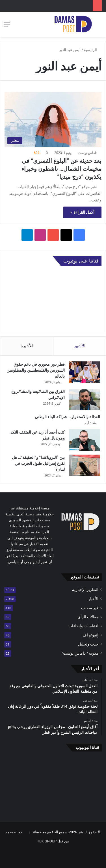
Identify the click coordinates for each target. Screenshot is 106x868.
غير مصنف (90, 608)
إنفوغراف (90, 635)
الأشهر (80, 346)
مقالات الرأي (88, 617)
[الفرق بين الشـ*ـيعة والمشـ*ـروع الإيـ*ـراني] (85, 399)
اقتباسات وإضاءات (83, 626)
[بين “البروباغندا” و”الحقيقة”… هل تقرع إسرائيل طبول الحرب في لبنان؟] (85, 465)
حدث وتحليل (88, 644)
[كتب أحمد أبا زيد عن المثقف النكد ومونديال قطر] (85, 440)
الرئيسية (93, 50)
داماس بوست (88, 153)
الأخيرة (27, 346)
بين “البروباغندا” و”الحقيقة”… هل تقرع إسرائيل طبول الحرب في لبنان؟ (38, 463)
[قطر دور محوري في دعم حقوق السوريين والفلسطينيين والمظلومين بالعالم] (85, 372)
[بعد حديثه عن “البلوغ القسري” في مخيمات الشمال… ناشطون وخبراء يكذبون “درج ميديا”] (53, 119)
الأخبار (93, 599)
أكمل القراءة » (82, 212)
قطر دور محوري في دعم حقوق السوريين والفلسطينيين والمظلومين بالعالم (36, 370)
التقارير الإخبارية (85, 590)
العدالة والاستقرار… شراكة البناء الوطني (67, 417)
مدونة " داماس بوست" (80, 653)
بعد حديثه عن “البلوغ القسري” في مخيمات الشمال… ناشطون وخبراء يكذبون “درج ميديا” (61, 169)
